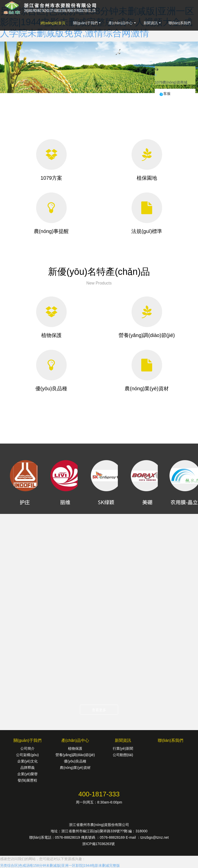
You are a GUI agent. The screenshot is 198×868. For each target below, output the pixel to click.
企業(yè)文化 (27, 761)
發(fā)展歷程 (27, 780)
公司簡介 (27, 748)
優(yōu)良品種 (75, 761)
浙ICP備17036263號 (99, 844)
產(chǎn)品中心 (121, 23)
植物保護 (75, 748)
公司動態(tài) (123, 755)
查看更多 (99, 710)
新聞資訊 (151, 23)
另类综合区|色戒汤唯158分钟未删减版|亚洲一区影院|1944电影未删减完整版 (60, 865)
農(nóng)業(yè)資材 (75, 768)
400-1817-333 (99, 794)
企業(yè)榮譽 (27, 774)
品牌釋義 (27, 768)
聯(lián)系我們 (180, 23)
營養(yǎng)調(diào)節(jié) (75, 755)
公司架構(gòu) (27, 755)
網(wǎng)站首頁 (53, 23)
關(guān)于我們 (85, 23)
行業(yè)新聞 (123, 748)
